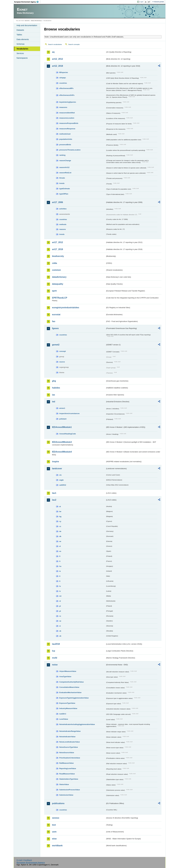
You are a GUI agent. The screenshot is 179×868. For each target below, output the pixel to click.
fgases (55, 328)
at (60, 506)
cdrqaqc (63, 78)
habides (56, 388)
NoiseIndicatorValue (67, 737)
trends (62, 183)
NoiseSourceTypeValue (69, 747)
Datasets (20, 30)
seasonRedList (65, 173)
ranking (62, 155)
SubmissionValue (66, 795)
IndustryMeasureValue (68, 708)
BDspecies (64, 72)
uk (60, 636)
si (60, 626)
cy (60, 521)
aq (53, 52)
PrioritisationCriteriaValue (70, 758)
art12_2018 (58, 66)
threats (62, 178)
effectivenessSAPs (67, 95)
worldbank (57, 846)
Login (141, 2)
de (60, 531)
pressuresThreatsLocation (70, 150)
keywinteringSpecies (68, 102)
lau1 (54, 493)
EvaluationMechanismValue (70, 692)
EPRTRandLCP (60, 298)
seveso (56, 818)
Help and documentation (27, 25)
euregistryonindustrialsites (66, 308)
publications (58, 803)
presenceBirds (65, 145)
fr (60, 561)
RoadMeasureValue (67, 774)
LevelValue (64, 719)
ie (60, 571)
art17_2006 (58, 202)
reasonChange (65, 161)
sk (60, 631)
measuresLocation (67, 118)
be (60, 511)
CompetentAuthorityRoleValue (72, 682)
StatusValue (64, 784)
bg (60, 516)
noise (55, 665)
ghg (54, 381)
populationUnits (66, 139)
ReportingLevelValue (68, 768)
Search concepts (74, 44)
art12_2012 (58, 59)
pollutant (63, 419)
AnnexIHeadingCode (68, 434)
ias (54, 395)
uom (54, 832)
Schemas (21, 44)
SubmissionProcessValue (70, 790)
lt (60, 581)
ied (54, 402)
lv (60, 591)
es (60, 551)
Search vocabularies (55, 44)
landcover (57, 469)
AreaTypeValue (65, 677)
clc (61, 475)
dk (60, 536)
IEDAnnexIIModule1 (62, 427)
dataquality (58, 284)
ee (60, 541)
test (54, 825)
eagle (62, 480)
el (60, 546)
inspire (56, 462)
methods (63, 224)
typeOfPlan (64, 194)
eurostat (56, 315)
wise (54, 839)
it (60, 576)
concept (63, 351)
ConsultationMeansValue (69, 687)
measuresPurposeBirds (69, 123)
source (62, 362)
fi (60, 556)
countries (63, 83)
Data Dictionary (36, 21)
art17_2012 (58, 242)
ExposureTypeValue (67, 703)
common (57, 270)
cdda (55, 263)
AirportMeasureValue (68, 671)
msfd (55, 658)
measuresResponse (67, 129)
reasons (63, 229)
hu (60, 566)
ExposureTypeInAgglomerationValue (74, 698)
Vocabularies (22, 49)
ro (60, 616)
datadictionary (59, 277)
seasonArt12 (64, 167)
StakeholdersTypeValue (69, 779)
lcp (54, 651)
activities (63, 209)
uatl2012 (63, 485)
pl (60, 606)
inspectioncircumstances (70, 413)
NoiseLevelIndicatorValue (70, 742)
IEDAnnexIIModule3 (62, 442)
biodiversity (58, 256)
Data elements (23, 39)
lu (60, 586)
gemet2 (56, 345)
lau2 (54, 500)
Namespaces (22, 58)
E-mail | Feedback (24, 860)
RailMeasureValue (67, 763)
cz (60, 526)
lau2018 (56, 644)
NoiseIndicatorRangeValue (70, 731)
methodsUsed (65, 134)
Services (20, 53)
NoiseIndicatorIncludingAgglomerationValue (77, 724)
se (60, 621)
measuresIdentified (67, 113)
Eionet (27, 21)
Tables (19, 35)
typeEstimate (65, 189)
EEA (27, 2)
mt (60, 596)
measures (63, 107)
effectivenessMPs (66, 88)
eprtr (54, 291)
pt (60, 611)
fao (54, 321)
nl (60, 601)
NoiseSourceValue (67, 753)
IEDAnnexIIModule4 (62, 452)
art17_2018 (58, 249)
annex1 (62, 408)
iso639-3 (63, 714)
